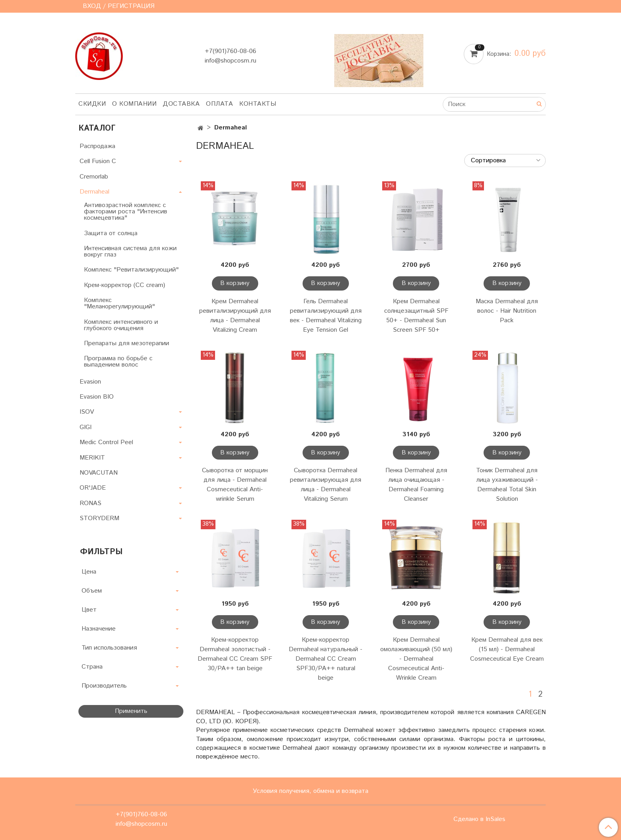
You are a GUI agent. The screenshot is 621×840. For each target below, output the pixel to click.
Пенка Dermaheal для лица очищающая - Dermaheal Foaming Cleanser (416, 485)
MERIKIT (92, 458)
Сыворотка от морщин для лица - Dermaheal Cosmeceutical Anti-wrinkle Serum (235, 485)
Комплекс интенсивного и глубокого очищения (121, 325)
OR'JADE (93, 488)
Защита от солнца (111, 233)
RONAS (90, 503)
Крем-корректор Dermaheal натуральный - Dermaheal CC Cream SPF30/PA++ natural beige (326, 659)
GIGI (86, 427)
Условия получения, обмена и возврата (310, 791)
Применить (131, 711)
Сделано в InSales (479, 819)
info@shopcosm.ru (230, 61)
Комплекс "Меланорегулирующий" (119, 303)
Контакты (258, 104)
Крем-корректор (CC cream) (125, 285)
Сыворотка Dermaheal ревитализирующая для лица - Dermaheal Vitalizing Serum (326, 485)
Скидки (92, 104)
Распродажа (97, 146)
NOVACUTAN (99, 473)
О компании (134, 104)
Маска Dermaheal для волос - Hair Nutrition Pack (507, 311)
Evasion (90, 382)
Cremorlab (94, 177)
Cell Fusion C (98, 161)
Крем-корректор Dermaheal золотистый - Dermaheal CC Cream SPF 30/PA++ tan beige (235, 654)
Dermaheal (94, 192)
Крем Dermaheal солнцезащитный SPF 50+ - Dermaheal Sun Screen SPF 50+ (416, 316)
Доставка (181, 104)
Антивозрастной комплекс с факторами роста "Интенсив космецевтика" (126, 212)
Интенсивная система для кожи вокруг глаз (130, 252)
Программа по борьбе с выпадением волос (118, 362)
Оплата (219, 104)
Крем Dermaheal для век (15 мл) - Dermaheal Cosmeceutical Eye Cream (507, 649)
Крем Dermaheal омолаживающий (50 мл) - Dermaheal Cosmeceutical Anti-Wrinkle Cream (416, 659)
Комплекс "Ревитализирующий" (131, 270)
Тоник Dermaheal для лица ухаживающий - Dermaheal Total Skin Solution (507, 485)
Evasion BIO (97, 397)
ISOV (87, 412)
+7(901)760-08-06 (230, 51)
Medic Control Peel (106, 442)
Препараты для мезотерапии (127, 343)
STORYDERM (99, 518)
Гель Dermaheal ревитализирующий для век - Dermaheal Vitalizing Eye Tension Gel (326, 316)
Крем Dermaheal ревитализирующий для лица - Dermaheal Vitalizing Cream (235, 316)
